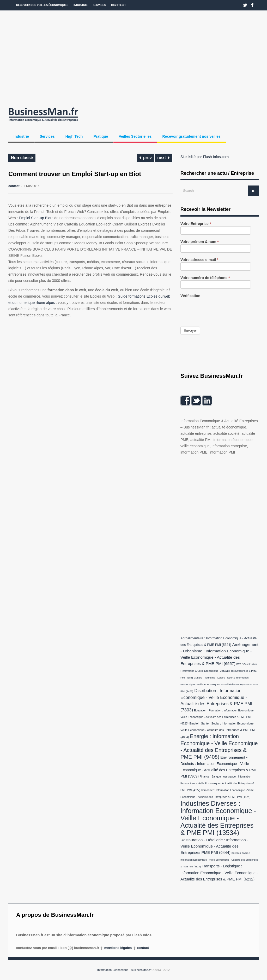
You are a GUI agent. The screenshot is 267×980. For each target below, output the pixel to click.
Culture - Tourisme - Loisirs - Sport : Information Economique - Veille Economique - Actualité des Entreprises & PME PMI (219, 684)
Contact (143, 948)
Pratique (101, 136)
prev (146, 158)
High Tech (118, 5)
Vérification (190, 296)
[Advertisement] (133, 57)
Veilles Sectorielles (135, 136)
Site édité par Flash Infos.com (205, 157)
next (163, 158)
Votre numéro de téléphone (205, 278)
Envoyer (190, 330)
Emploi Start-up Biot (35, 218)
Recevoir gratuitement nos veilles (191, 136)
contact (14, 186)
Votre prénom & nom (200, 242)
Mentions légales (118, 948)
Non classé (22, 158)
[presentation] (220, 309)
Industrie (81, 5)
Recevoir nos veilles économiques (42, 5)
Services (99, 5)
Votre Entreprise (196, 224)
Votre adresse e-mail (199, 260)
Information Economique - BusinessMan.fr (124, 970)
